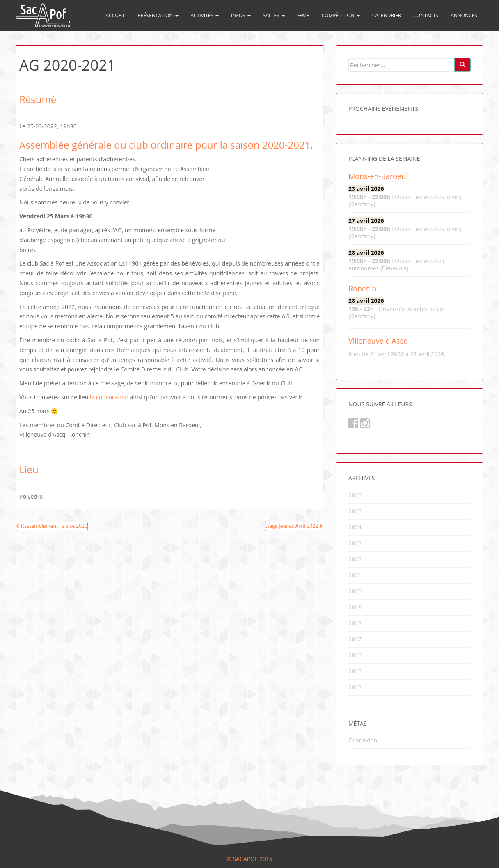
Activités (205, 15)
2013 (355, 687)
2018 (355, 623)
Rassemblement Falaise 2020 (52, 526)
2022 (355, 559)
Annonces (464, 15)
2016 (355, 655)
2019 (355, 607)
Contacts (426, 15)
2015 (355, 671)
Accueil (116, 15)
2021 (355, 575)
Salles (274, 15)
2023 (355, 543)
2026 (355, 495)
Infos (241, 15)
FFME (303, 15)
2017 (355, 639)
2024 (355, 527)
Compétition (341, 15)
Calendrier (387, 15)
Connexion (363, 740)
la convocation (109, 397)
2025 (355, 511)
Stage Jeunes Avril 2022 (294, 526)
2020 (355, 591)
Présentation (158, 15)
